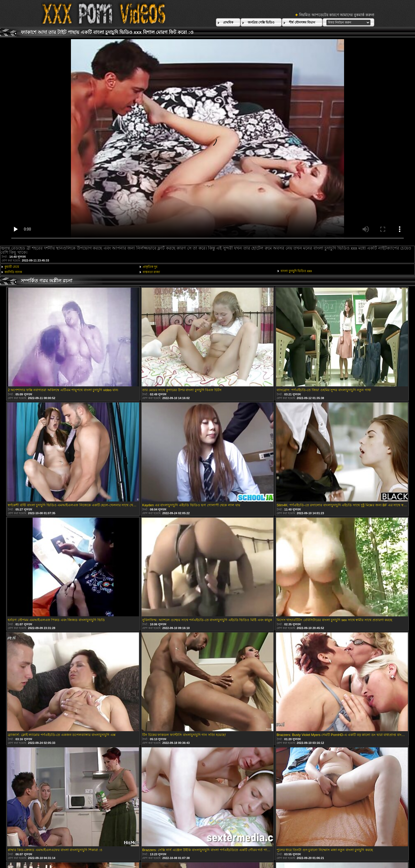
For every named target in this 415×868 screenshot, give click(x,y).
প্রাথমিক (228, 22)
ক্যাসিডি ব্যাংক (13, 272)
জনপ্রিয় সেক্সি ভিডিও (261, 22)
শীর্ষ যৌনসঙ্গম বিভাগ (302, 22)
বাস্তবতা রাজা (151, 272)
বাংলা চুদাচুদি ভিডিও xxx (296, 271)
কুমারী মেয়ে (12, 267)
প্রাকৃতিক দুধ (150, 267)
